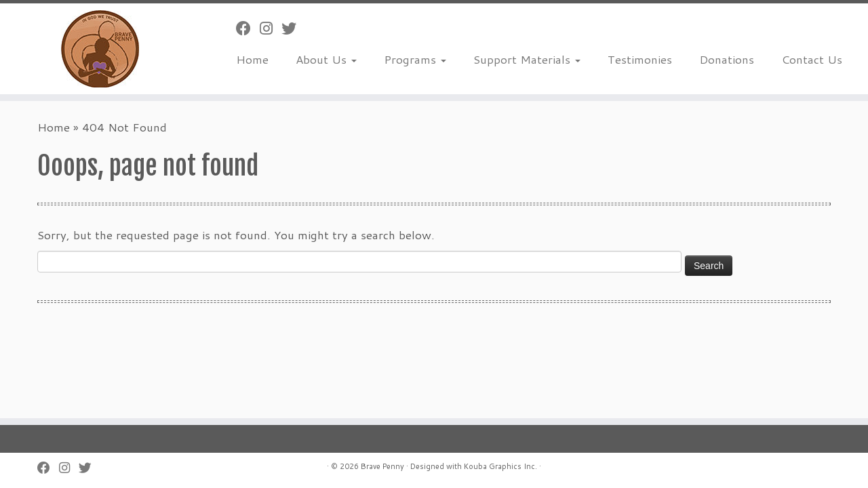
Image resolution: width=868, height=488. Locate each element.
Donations (727, 59)
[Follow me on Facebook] (248, 28)
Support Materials (527, 59)
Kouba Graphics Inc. (500, 466)
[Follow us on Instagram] (271, 28)
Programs (415, 59)
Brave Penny (382, 466)
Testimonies (640, 59)
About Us (326, 59)
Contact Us (812, 59)
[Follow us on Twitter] (293, 28)
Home (252, 59)
